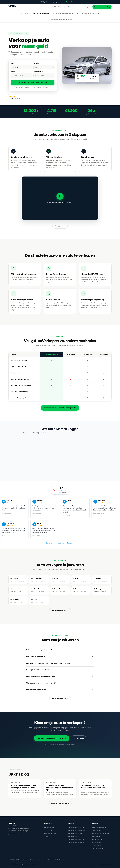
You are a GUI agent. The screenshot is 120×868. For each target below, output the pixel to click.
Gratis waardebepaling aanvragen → (52, 738)
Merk (13, 63)
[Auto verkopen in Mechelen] (39, 590)
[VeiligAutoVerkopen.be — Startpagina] (13, 7)
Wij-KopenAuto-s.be (48, 860)
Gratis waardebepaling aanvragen (33, 83)
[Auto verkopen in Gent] (60, 580)
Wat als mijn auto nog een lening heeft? (60, 683)
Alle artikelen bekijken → (60, 803)
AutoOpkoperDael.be (35, 860)
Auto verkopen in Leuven (76, 843)
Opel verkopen (97, 846)
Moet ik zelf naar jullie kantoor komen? (60, 676)
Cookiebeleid (92, 864)
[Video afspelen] (60, 196)
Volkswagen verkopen (99, 827)
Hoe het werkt (47, 7)
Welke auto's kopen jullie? (60, 690)
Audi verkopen (97, 836)
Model (13, 72)
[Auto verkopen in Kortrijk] (102, 590)
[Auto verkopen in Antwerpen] (39, 580)
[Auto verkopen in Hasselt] (60, 590)
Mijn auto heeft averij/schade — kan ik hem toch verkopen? (60, 663)
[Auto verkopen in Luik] (81, 580)
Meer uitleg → (60, 226)
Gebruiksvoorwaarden (105, 864)
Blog (86, 7)
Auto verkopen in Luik (75, 836)
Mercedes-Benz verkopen (100, 833)
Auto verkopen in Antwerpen (77, 830)
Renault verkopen (98, 849)
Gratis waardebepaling (102, 7)
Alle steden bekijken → (60, 611)
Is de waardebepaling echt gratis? (60, 650)
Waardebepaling (60, 7)
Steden (71, 7)
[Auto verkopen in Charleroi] (18, 601)
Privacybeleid (82, 864)
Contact (47, 836)
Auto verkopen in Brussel (76, 827)
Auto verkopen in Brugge (76, 839)
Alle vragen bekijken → (60, 698)
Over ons (79, 7)
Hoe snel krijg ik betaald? (60, 657)
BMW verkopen (97, 830)
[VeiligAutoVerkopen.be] (24, 824)
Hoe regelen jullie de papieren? (60, 670)
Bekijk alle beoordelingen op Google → (60, 543)
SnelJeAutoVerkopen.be (62, 860)
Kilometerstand (38, 72)
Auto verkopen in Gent (75, 833)
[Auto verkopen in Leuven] (18, 590)
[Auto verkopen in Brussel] (18, 580)
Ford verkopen (97, 843)
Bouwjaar (36, 63)
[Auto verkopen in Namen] (81, 590)
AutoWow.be (24, 860)
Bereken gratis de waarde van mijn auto (60, 408)
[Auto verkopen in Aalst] (39, 601)
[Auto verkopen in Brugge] (102, 580)
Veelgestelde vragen (51, 833)
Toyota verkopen (97, 839)
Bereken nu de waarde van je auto (69, 2)
